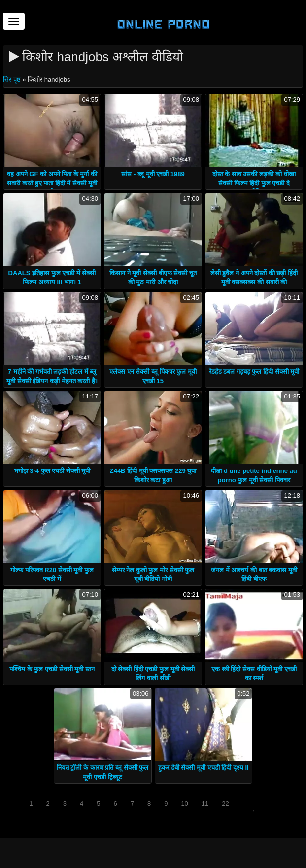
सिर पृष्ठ (13, 80)
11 (205, 804)
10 (184, 804)
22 (225, 804)
